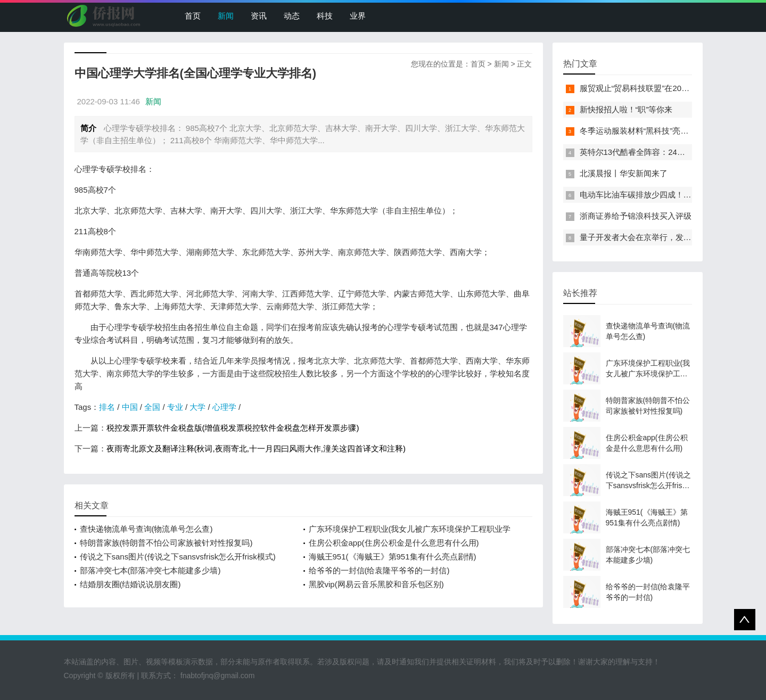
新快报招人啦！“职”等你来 (626, 109)
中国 (130, 407)
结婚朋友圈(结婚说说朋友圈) (130, 584)
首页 (193, 16)
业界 (358, 16)
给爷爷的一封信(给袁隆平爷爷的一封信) (379, 570)
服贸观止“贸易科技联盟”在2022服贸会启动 (655, 88)
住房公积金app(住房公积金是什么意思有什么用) (394, 543)
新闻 (226, 16)
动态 (292, 16)
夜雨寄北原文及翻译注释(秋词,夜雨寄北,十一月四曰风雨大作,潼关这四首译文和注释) (256, 448)
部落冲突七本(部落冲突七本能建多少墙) (150, 570)
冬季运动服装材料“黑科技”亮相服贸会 (646, 131)
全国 (152, 407)
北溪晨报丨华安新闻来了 (624, 173)
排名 (107, 407)
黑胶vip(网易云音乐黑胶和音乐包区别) (376, 584)
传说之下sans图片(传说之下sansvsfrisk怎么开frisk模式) (178, 557)
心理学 (224, 407)
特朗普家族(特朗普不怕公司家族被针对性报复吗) (166, 543)
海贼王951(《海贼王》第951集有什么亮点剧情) (393, 557)
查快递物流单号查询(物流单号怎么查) (146, 529)
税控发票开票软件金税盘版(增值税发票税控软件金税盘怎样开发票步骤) (233, 428)
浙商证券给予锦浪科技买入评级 (636, 216)
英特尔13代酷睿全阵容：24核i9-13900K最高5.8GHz (672, 152)
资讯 (259, 16)
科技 (325, 16)
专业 (175, 407)
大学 (197, 407)
